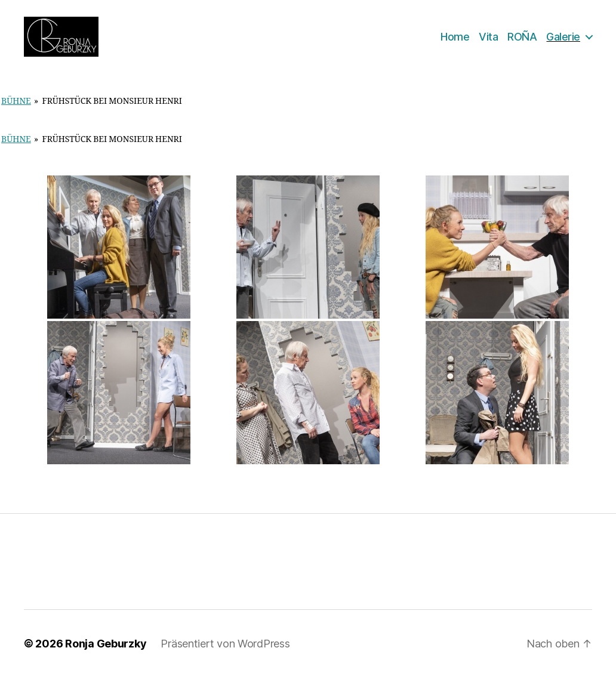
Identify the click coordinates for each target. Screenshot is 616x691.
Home (455, 43)
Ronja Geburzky (106, 657)
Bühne (16, 115)
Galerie (563, 43)
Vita (488, 43)
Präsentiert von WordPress (225, 657)
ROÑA (522, 43)
